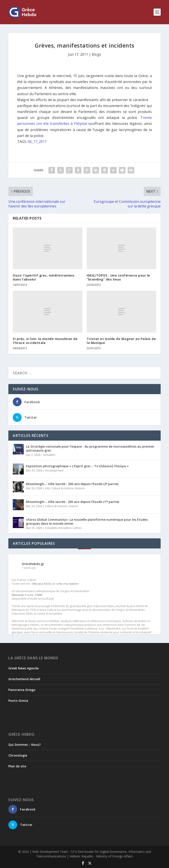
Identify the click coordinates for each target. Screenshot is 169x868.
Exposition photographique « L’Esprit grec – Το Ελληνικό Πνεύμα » (77, 466)
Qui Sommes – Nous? (25, 745)
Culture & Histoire (62, 488)
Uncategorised (54, 470)
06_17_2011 (37, 142)
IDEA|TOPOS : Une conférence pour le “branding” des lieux (118, 277)
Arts (47, 488)
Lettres (77, 528)
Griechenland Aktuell (24, 679)
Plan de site (17, 766)
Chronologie (18, 755)
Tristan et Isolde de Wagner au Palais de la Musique (121, 341)
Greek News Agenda (24, 668)
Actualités (49, 455)
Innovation (65, 528)
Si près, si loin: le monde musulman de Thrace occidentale (45, 341)
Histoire (80, 488)
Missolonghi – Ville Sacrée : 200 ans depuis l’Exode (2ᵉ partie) (72, 484)
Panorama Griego (22, 690)
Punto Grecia (18, 701)
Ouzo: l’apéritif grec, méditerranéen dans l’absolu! (43, 277)
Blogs (96, 54)
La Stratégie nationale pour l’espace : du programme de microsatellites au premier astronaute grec (90, 448)
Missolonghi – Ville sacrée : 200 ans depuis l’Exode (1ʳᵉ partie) (73, 502)
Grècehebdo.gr (33, 564)
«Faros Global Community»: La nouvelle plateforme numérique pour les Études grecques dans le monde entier (87, 522)
